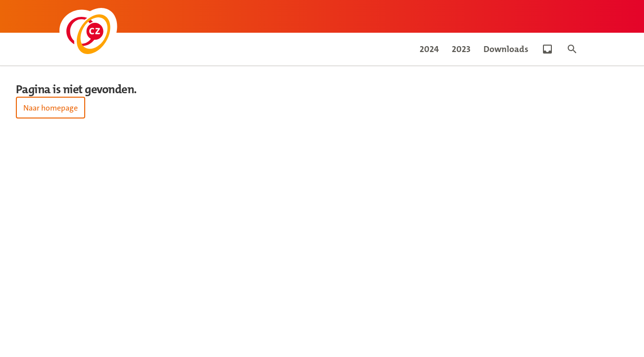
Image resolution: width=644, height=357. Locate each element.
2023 (461, 49)
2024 (429, 49)
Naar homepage (51, 108)
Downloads (506, 49)
